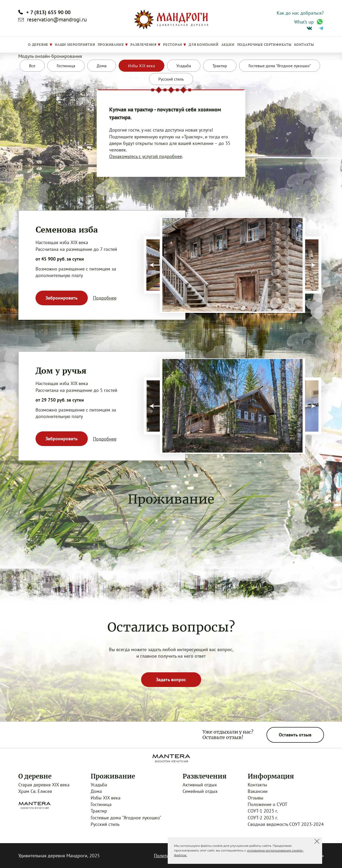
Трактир (99, 811)
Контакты (304, 44)
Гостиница (101, 804)
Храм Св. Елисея (35, 791)
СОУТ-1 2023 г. (263, 811)
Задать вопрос (171, 680)
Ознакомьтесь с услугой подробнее (146, 156)
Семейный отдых (200, 791)
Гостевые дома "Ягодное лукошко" (126, 818)
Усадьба (99, 785)
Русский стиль (105, 824)
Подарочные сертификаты (264, 44)
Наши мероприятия (75, 44)
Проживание (111, 44)
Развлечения (143, 44)
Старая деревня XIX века (44, 785)
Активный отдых (200, 785)
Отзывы (256, 798)
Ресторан (173, 44)
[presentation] (155, 265)
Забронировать (62, 298)
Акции (228, 44)
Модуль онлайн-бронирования (50, 56)
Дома (96, 791)
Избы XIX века (106, 798)
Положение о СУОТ (268, 804)
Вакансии (258, 791)
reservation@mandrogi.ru (57, 19)
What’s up (304, 22)
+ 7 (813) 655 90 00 (48, 12)
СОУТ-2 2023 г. (263, 818)
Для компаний (204, 44)
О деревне (38, 44)
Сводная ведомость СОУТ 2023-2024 (286, 824)
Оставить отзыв (295, 735)
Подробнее (105, 298)
